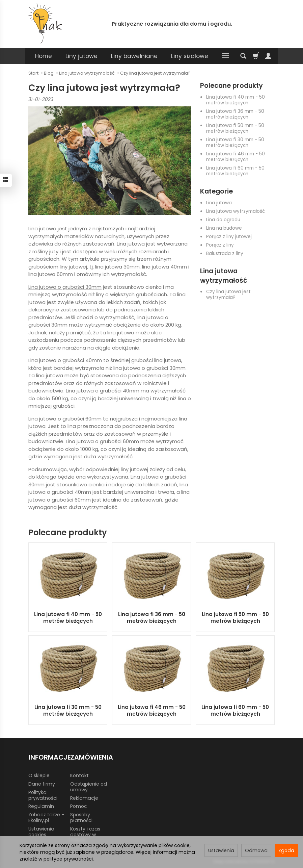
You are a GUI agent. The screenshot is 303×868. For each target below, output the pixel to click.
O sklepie (39, 775)
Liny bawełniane (134, 56)
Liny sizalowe (190, 56)
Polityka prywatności (43, 795)
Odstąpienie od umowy (89, 786)
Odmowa (256, 850)
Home (44, 56)
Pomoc (79, 806)
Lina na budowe (224, 228)
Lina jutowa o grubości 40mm (103, 391)
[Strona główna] (45, 23)
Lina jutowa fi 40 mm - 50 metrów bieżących (236, 100)
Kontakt (79, 775)
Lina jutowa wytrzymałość (236, 211)
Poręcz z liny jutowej (229, 237)
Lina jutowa (219, 203)
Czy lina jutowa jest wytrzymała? (228, 295)
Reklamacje (84, 797)
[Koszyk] (256, 56)
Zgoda (286, 850)
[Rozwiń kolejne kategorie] (225, 56)
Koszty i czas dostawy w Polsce (85, 834)
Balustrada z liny (225, 253)
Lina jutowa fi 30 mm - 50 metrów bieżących (235, 143)
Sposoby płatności (81, 817)
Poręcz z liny (220, 245)
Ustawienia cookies (41, 831)
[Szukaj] (243, 56)
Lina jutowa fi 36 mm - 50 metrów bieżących (235, 114)
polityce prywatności (68, 859)
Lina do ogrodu (223, 220)
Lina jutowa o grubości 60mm (65, 419)
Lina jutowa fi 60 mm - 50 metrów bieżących (235, 171)
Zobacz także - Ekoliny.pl (46, 817)
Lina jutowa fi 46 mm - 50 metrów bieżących (236, 157)
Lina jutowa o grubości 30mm (65, 287)
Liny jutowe (81, 56)
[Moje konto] (268, 56)
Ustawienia (221, 850)
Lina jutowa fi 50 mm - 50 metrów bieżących (235, 128)
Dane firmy (42, 783)
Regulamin (41, 806)
